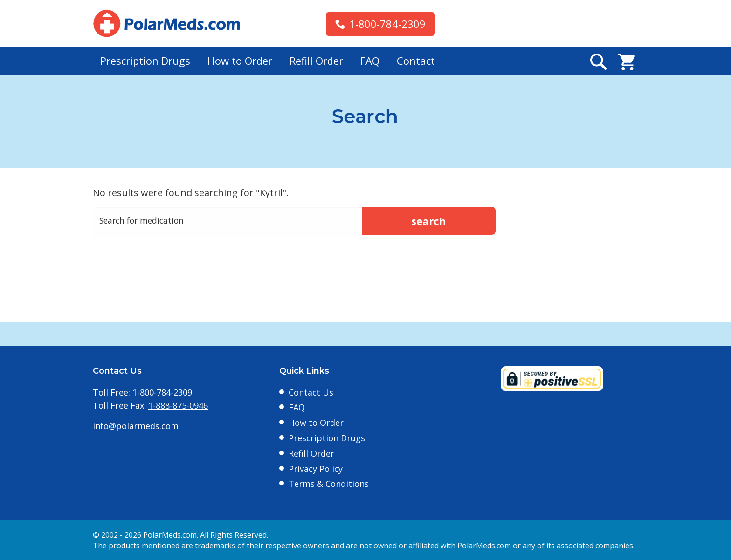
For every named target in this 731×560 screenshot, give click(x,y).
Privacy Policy (316, 469)
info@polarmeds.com (136, 426)
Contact (416, 61)
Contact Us (311, 392)
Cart (627, 62)
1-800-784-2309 (387, 24)
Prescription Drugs (145, 61)
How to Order (240, 61)
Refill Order (316, 61)
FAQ (370, 61)
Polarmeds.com (167, 23)
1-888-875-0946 (178, 405)
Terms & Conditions (329, 484)
